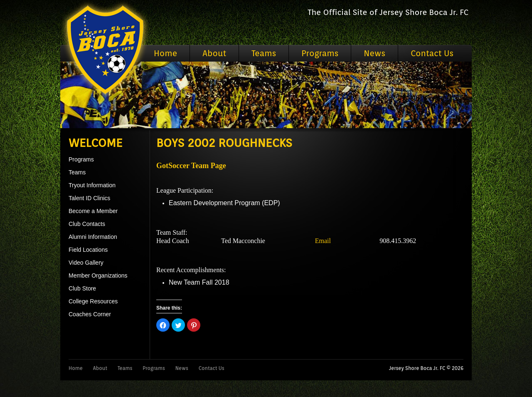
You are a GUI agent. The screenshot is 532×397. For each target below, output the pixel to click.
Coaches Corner (90, 314)
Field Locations (88, 250)
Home (165, 53)
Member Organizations (98, 275)
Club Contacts (87, 224)
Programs (320, 53)
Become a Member (93, 211)
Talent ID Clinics (89, 198)
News (374, 53)
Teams (264, 53)
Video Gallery (86, 263)
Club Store (82, 288)
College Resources (93, 301)
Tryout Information (92, 185)
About (214, 53)
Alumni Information (93, 237)
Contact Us (432, 53)
